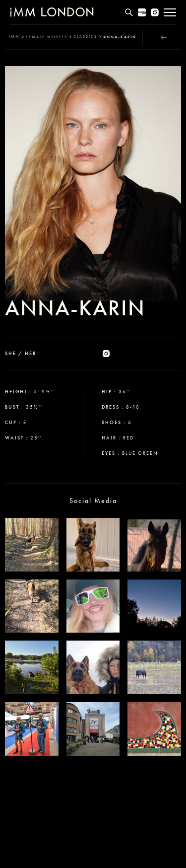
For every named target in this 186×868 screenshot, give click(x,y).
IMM (14, 36)
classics (85, 36)
